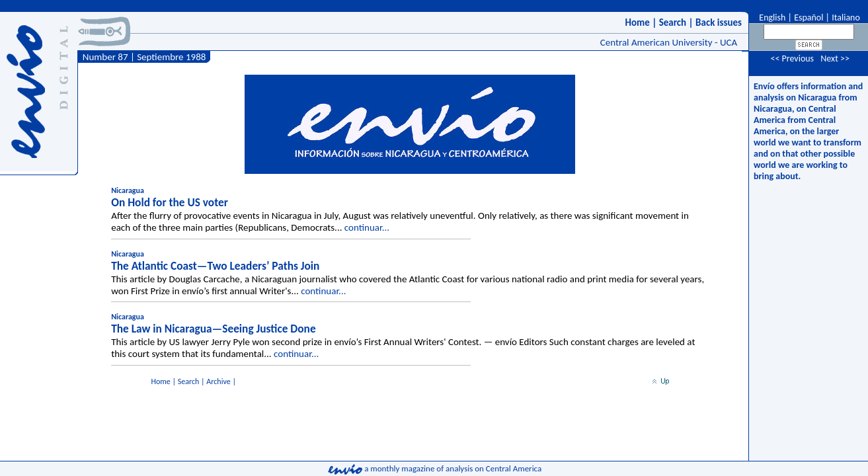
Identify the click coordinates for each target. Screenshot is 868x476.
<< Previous (792, 59)
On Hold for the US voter (170, 202)
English (771, 18)
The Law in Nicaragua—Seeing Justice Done (213, 329)
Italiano (846, 18)
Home (637, 22)
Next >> (835, 59)
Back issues (719, 22)
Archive (218, 381)
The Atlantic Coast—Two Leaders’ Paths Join (215, 266)
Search (673, 22)
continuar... (367, 227)
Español (809, 18)
